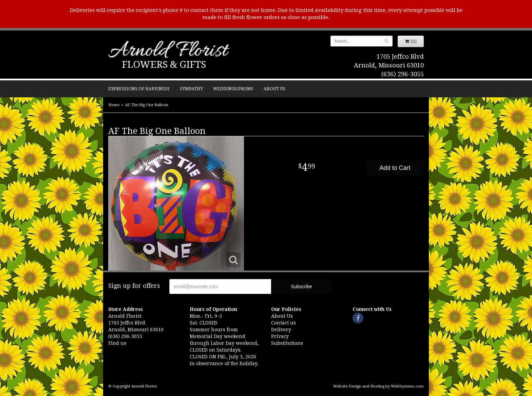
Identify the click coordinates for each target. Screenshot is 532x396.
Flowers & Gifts (164, 65)
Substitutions (287, 343)
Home (114, 105)
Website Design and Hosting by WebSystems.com (378, 386)
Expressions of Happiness (139, 89)
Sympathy (191, 89)
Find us (117, 343)
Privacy (280, 336)
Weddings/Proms (233, 89)
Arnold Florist (168, 51)
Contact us (283, 323)
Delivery (281, 330)
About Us (274, 89)
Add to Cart (395, 168)
